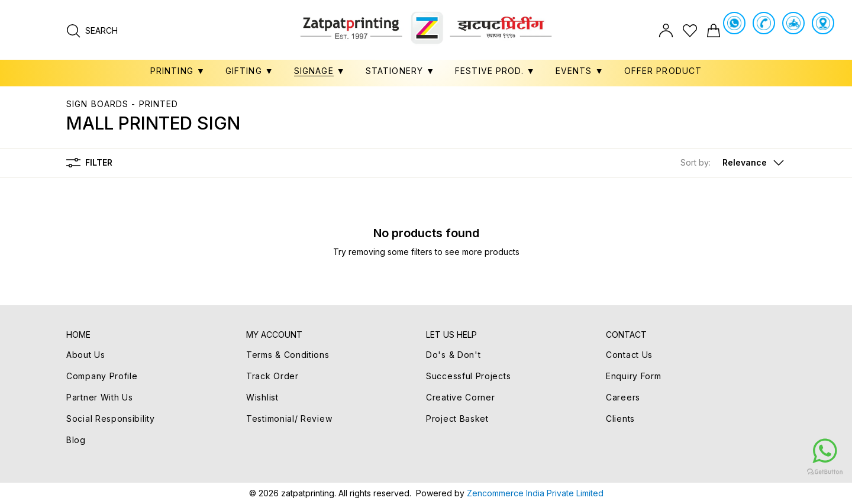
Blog (76, 440)
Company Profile (102, 376)
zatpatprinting (308, 493)
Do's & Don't (453, 355)
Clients (620, 419)
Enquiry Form (633, 376)
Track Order (272, 376)
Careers (623, 397)
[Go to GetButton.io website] (754, 471)
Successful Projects (468, 376)
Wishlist (262, 397)
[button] (733, 163)
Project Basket (457, 419)
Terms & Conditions (288, 355)
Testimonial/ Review (289, 419)
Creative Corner (461, 397)
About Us (86, 355)
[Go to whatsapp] (754, 451)
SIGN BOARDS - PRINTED (122, 104)
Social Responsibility (111, 419)
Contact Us (629, 355)
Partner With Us (100, 397)
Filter (89, 163)
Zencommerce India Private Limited (535, 493)
